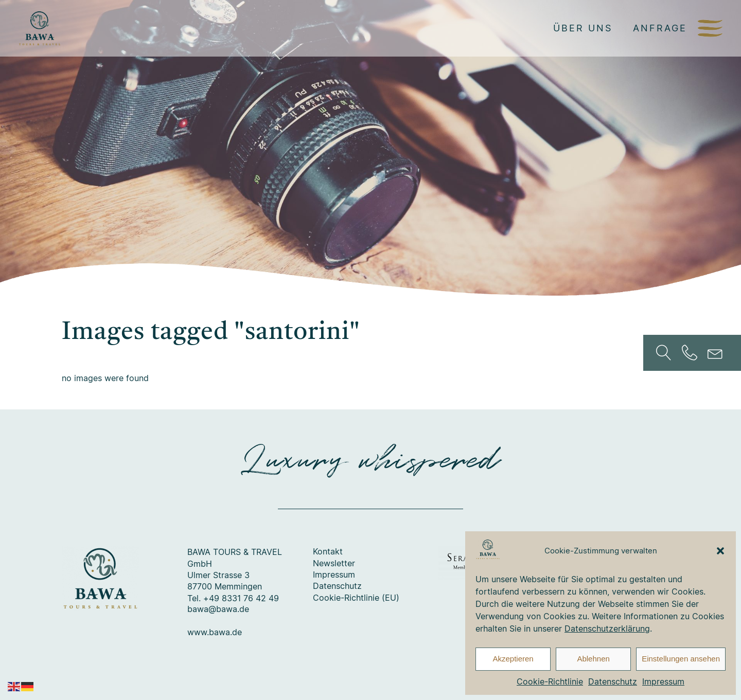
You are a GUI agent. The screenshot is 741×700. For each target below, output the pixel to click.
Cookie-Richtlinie (550, 681)
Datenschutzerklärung (607, 629)
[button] (720, 551)
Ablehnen (593, 659)
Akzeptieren (513, 659)
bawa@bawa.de (218, 609)
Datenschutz (613, 681)
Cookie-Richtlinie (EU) (356, 598)
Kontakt (328, 552)
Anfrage (660, 28)
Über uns (583, 28)
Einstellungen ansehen (681, 659)
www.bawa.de (215, 633)
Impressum (663, 681)
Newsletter (334, 564)
